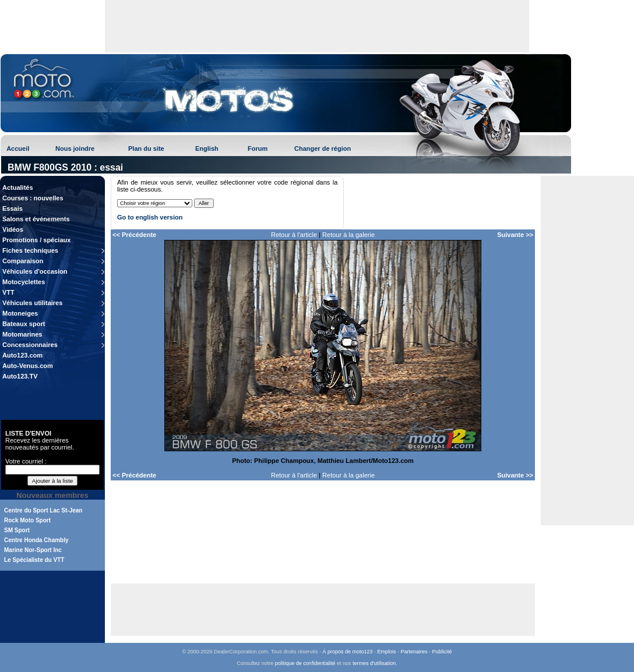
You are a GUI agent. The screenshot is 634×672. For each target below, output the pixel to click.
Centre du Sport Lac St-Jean (43, 510)
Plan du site (146, 148)
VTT (8, 292)
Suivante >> (515, 235)
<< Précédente (134, 235)
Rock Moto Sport (27, 520)
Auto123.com (22, 355)
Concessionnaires (30, 345)
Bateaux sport (24, 324)
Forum (258, 148)
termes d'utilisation (374, 663)
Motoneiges (20, 313)
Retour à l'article (294, 235)
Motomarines (22, 334)
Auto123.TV (20, 376)
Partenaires (414, 652)
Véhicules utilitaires (32, 303)
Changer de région (323, 148)
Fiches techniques (30, 250)
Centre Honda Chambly (36, 540)
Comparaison (23, 261)
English (207, 148)
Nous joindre (75, 148)
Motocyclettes (24, 282)
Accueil (18, 148)
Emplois (387, 652)
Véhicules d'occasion (35, 271)
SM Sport (17, 530)
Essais (13, 208)
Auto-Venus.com (28, 366)
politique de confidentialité (305, 663)
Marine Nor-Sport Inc (33, 550)
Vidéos (13, 229)
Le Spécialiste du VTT (34, 560)
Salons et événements (36, 219)
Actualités (18, 188)
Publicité (442, 652)
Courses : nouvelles (33, 198)
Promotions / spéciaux (36, 240)
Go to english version (150, 217)
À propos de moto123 (347, 652)
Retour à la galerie (348, 235)
